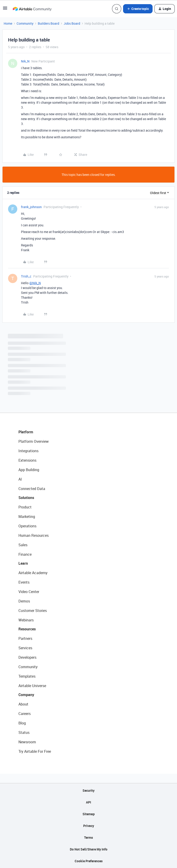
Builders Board (49, 23)
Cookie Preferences (89, 861)
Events (24, 582)
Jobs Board (72, 23)
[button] (5, 10)
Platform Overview (34, 441)
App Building (29, 470)
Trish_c (26, 276)
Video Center (29, 592)
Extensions (27, 460)
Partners (25, 638)
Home (8, 23)
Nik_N (25, 61)
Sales (23, 545)
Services (25, 648)
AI (20, 479)
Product (25, 507)
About (23, 704)
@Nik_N (35, 283)
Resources (27, 629)
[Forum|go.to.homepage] (32, 9)
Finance (25, 554)
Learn (23, 563)
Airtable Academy (33, 573)
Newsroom (27, 742)
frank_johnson (31, 207)
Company (26, 695)
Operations (27, 526)
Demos (24, 601)
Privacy (89, 826)
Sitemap (89, 814)
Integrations (28, 451)
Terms (88, 837)
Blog (22, 723)
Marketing (27, 517)
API (88, 802)
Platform (26, 432)
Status (24, 732)
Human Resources (34, 535)
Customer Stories (33, 611)
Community (25, 23)
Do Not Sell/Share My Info (89, 849)
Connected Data (32, 489)
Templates (27, 676)
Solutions (26, 498)
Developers (27, 657)
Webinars (26, 620)
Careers (25, 714)
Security (88, 790)
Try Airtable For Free (35, 751)
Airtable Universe (32, 686)
